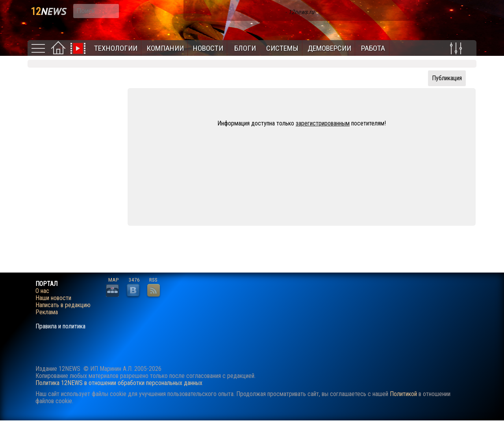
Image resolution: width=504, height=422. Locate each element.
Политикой (403, 394)
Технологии (116, 48)
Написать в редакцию (63, 305)
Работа (373, 48)
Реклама (47, 312)
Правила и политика (60, 326)
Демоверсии (329, 48)
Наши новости (53, 298)
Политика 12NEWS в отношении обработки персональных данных (119, 383)
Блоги (245, 48)
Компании (165, 48)
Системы (282, 48)
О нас (42, 291)
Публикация (447, 78)
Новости (208, 48)
